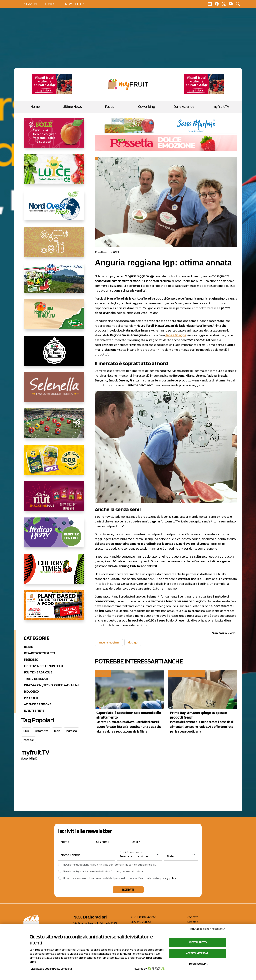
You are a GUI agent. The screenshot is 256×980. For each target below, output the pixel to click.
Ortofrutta (42, 731)
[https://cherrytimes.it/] (54, 572)
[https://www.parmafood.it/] (54, 463)
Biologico (31, 692)
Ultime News (72, 107)
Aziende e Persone (38, 704)
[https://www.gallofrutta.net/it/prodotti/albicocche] (54, 136)
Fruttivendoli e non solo (43, 666)
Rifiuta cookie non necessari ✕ (208, 929)
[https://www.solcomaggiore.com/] (54, 245)
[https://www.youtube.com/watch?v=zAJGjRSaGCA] (54, 608)
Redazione (31, 4)
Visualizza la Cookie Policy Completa (51, 969)
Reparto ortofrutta (40, 653)
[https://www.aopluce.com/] (54, 172)
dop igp (133, 642)
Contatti (193, 917)
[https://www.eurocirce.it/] (54, 281)
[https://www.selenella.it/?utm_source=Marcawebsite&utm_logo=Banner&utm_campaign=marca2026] (54, 390)
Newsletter (74, 4)
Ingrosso (31, 660)
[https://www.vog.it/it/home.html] (54, 427)
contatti (52, 4)
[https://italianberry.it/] (54, 536)
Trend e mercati (36, 679)
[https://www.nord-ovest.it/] (54, 209)
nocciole (28, 740)
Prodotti (31, 698)
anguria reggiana (109, 642)
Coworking (147, 107)
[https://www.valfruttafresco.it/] (54, 318)
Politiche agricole (38, 672)
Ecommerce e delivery (186, 674)
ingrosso (71, 731)
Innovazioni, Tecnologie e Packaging (52, 685)
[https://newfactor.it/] (54, 499)
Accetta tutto (197, 942)
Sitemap (193, 922)
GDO (26, 731)
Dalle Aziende (184, 107)
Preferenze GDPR (197, 964)
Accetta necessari (197, 953)
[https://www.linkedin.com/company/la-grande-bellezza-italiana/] (54, 354)
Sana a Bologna (176, 335)
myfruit (103, 674)
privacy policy (168, 878)
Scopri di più (29, 758)
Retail (29, 647)
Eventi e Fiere (34, 711)
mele (57, 731)
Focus (109, 107)
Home (35, 107)
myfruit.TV (221, 107)
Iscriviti (128, 890)
